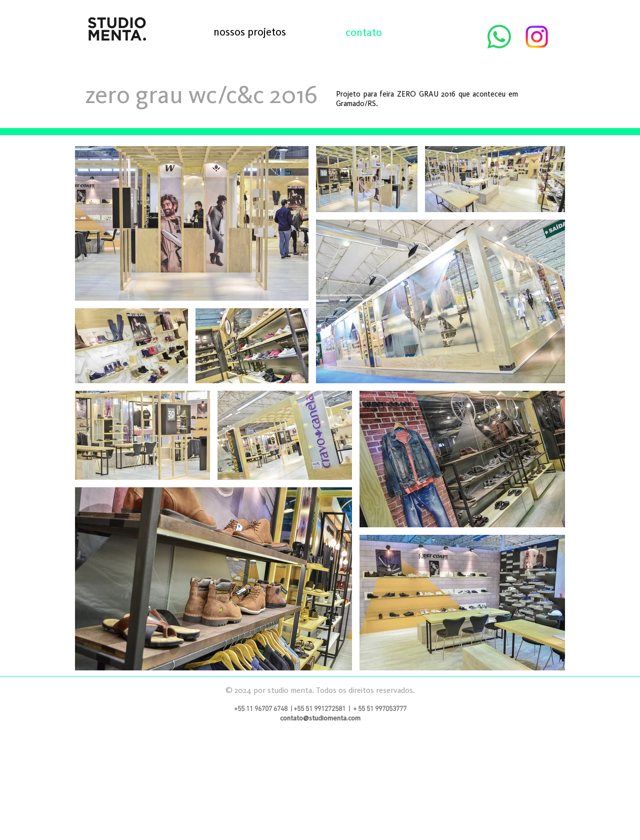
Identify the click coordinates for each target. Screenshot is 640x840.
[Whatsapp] (499, 37)
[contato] (363, 32)
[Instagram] (537, 37)
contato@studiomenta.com (320, 718)
